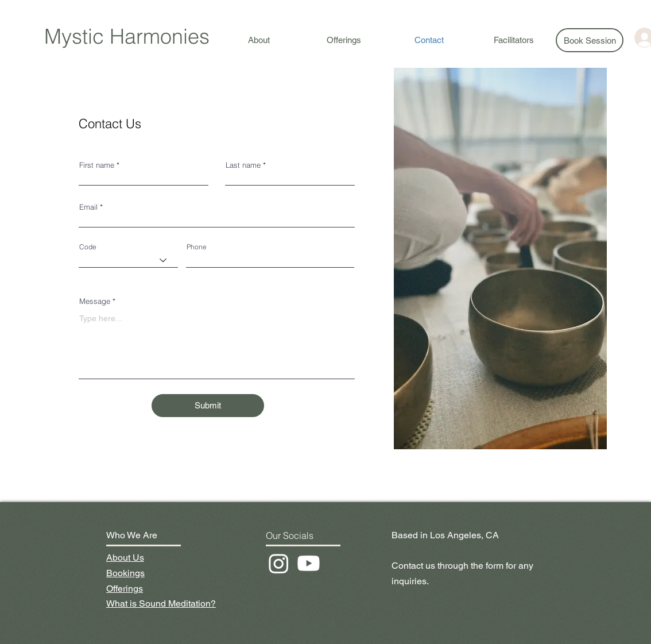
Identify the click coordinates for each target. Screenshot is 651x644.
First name (97, 165)
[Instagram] (279, 563)
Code (88, 247)
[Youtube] (309, 563)
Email (88, 207)
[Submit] (208, 406)
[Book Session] (590, 40)
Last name (243, 165)
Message (95, 301)
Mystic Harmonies (127, 36)
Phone (197, 247)
